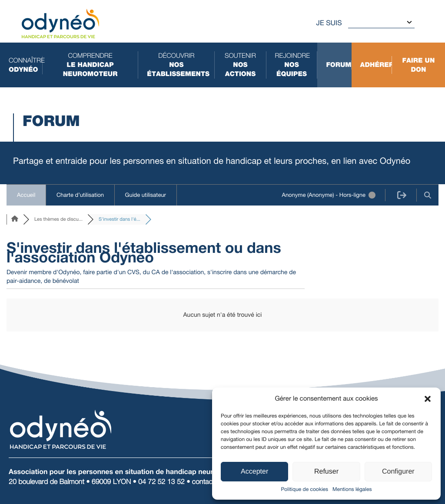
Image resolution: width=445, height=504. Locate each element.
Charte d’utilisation (80, 195)
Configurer (398, 472)
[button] (428, 399)
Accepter (254, 472)
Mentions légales (352, 489)
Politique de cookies (305, 489)
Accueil (26, 195)
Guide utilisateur (146, 195)
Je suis (329, 23)
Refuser (326, 472)
